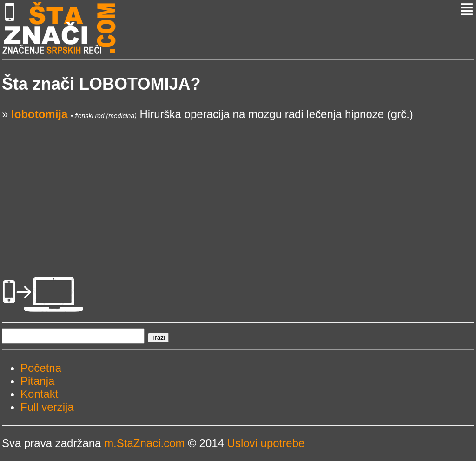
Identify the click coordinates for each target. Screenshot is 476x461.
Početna (41, 368)
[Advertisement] (238, 186)
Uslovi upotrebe (266, 443)
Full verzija (47, 407)
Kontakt (39, 394)
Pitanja (37, 381)
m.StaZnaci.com (144, 443)
